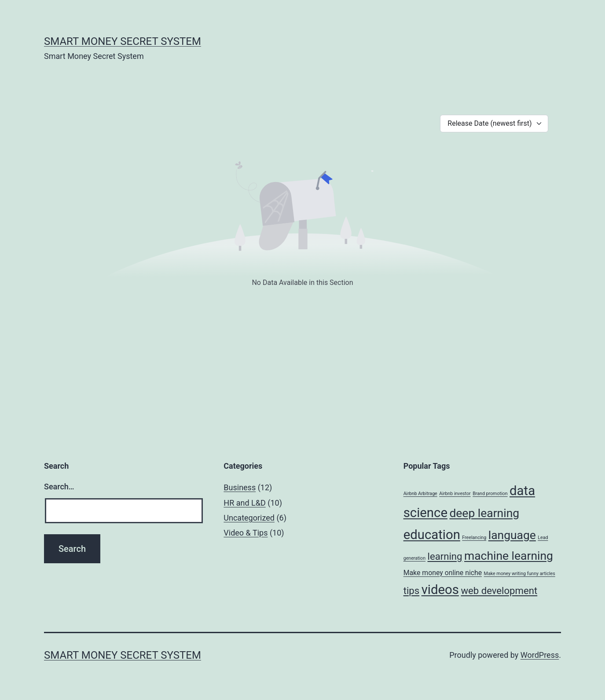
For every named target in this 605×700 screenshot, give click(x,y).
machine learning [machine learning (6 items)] (509, 556)
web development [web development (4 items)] (499, 591)
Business (240, 487)
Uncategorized (249, 518)
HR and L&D (244, 503)
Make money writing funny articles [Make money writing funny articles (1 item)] (520, 574)
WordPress (540, 655)
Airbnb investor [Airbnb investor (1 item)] (455, 494)
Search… (59, 487)
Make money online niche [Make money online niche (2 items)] (443, 573)
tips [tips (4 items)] (412, 591)
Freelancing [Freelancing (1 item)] (474, 538)
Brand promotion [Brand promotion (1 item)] (490, 494)
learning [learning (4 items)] (445, 556)
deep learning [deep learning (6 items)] (484, 513)
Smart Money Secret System (123, 41)
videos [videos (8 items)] (440, 590)
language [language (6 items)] (512, 535)
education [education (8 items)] (432, 535)
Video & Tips (246, 533)
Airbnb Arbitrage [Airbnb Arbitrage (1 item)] (420, 494)
